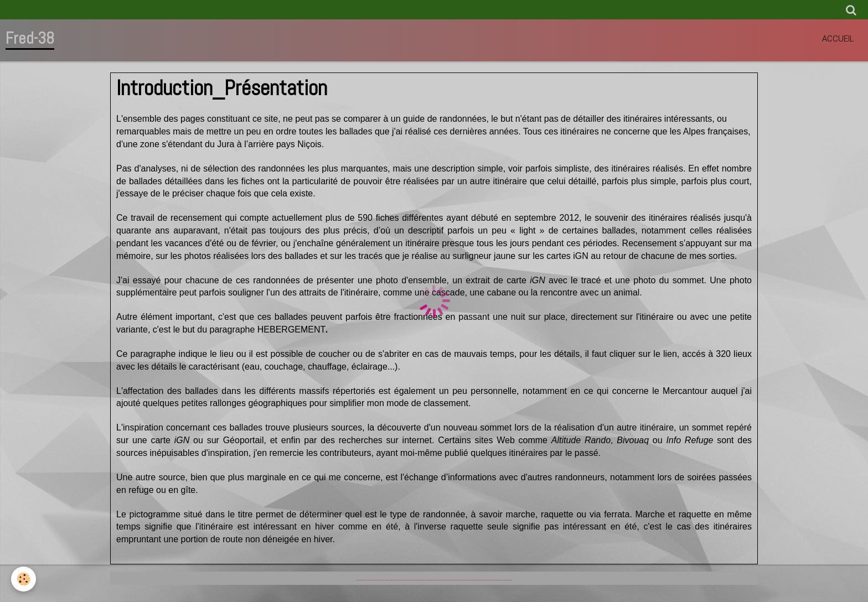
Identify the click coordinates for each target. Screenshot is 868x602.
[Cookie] (24, 579)
